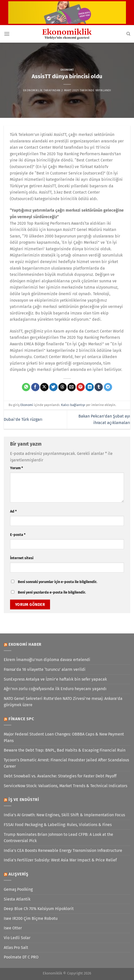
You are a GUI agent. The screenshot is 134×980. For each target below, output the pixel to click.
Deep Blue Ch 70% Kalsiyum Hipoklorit (39, 909)
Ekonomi (67, 70)
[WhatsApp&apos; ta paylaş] (26, 387)
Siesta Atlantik (17, 899)
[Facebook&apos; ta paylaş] (35, 387)
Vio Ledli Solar (17, 938)
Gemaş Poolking (18, 889)
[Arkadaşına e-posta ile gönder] (72, 387)
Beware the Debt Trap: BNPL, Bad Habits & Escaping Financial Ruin (65, 750)
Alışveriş (18, 874)
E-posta (18, 535)
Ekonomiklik (33, 90)
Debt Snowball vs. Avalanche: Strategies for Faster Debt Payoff (60, 776)
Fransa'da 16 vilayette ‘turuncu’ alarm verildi (45, 669)
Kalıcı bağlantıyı (73, 405)
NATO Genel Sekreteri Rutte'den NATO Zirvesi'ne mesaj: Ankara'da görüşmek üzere (63, 702)
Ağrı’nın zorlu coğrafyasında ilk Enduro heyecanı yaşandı (55, 689)
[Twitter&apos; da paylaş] (53, 387)
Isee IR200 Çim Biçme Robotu (31, 918)
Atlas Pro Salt (16, 948)
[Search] (128, 34)
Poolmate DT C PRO (21, 957)
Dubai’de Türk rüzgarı (23, 419)
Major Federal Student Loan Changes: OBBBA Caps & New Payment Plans (64, 737)
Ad (13, 511)
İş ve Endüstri (24, 800)
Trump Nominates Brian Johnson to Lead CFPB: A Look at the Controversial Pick (58, 838)
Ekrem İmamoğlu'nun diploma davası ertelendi (47, 660)
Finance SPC (21, 719)
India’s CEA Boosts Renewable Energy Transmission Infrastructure (63, 850)
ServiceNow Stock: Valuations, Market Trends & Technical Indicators (65, 786)
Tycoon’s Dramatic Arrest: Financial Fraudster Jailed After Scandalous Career (66, 763)
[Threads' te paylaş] (62, 387)
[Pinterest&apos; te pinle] (81, 387)
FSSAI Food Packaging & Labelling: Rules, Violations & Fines (58, 825)
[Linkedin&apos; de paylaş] (90, 387)
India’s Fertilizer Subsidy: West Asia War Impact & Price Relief (60, 860)
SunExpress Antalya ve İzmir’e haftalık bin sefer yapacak (55, 679)
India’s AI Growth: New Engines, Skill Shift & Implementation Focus (64, 815)
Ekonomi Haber (25, 644)
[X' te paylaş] (44, 387)
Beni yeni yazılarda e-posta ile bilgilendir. (52, 592)
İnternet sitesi (22, 558)
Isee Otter (13, 928)
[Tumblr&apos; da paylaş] (99, 387)
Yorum (16, 468)
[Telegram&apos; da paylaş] (108, 387)
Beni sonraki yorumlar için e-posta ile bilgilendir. (57, 582)
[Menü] (7, 34)
